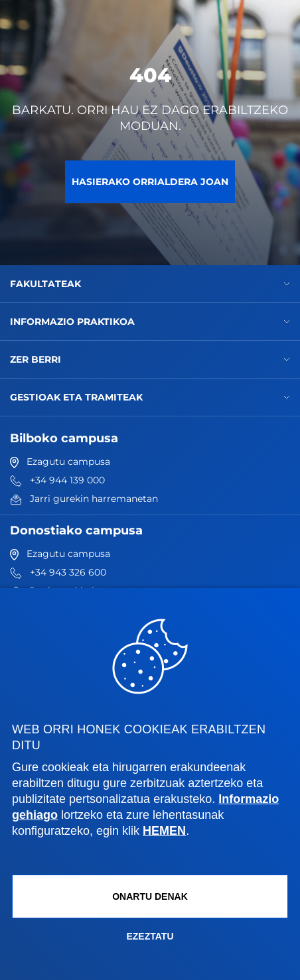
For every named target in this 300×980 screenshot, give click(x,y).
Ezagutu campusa (60, 461)
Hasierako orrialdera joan (150, 182)
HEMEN (164, 831)
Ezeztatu (150, 936)
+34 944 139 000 (57, 480)
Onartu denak (150, 896)
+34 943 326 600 (58, 572)
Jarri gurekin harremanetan (84, 499)
